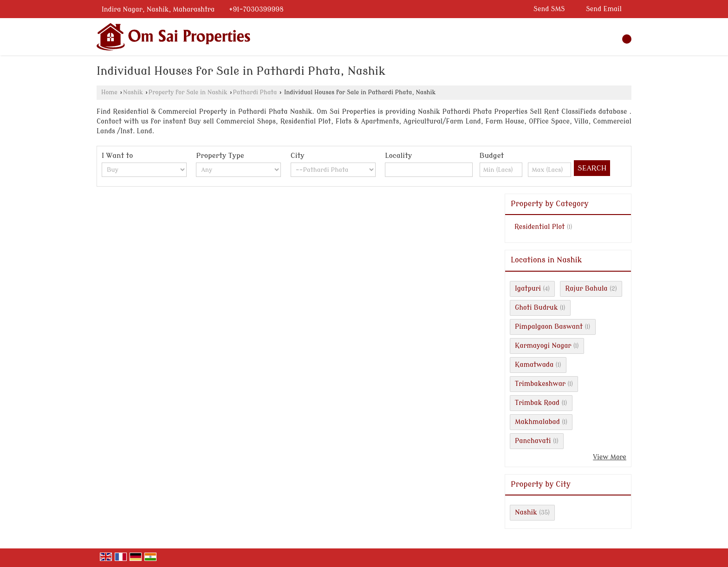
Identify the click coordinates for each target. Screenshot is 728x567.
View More (610, 457)
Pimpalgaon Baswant (549, 327)
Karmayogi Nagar (543, 346)
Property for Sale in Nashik (188, 92)
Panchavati (533, 441)
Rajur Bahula (586, 289)
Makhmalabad (537, 422)
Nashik (133, 92)
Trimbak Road (537, 403)
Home (109, 92)
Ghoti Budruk (536, 308)
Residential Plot (539, 227)
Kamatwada (534, 365)
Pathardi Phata (255, 92)
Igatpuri (528, 289)
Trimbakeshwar (540, 384)
